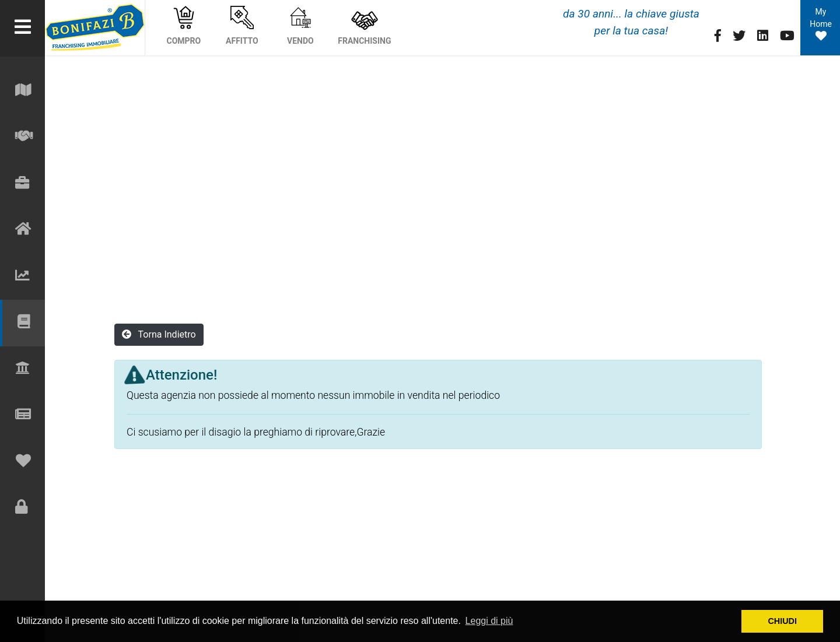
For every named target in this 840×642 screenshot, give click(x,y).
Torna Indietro (159, 334)
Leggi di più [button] (489, 621)
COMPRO (184, 26)
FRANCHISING (364, 26)
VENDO (300, 26)
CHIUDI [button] (782, 621)
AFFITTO (242, 26)
